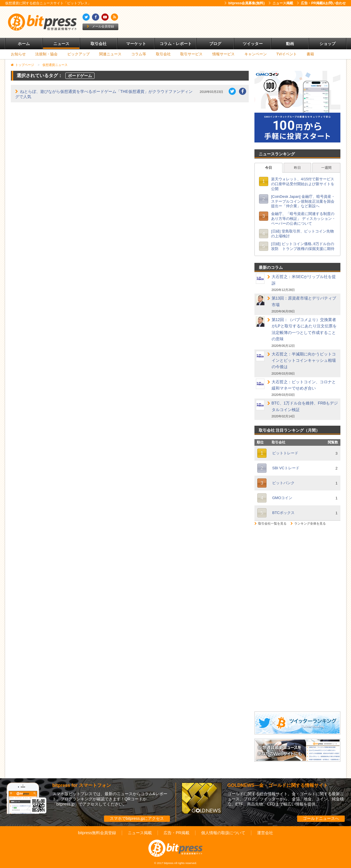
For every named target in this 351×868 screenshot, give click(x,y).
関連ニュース (110, 54)
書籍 (310, 54)
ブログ (215, 44)
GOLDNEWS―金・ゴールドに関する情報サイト (278, 785)
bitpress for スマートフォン (82, 785)
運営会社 (265, 833)
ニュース (61, 44)
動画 (290, 44)
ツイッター (253, 44)
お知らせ (18, 54)
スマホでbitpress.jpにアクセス (137, 818)
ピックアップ (79, 54)
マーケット (136, 44)
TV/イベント (287, 54)
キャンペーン (256, 54)
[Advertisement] (241, 22)
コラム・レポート (176, 44)
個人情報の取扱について (223, 833)
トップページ (25, 65)
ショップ (328, 44)
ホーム (24, 44)
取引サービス (191, 54)
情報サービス (223, 54)
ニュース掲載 (281, 3)
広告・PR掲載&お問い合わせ (321, 3)
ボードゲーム (80, 76)
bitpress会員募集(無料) (245, 3)
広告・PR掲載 (176, 833)
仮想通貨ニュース (55, 65)
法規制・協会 (46, 54)
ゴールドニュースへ (321, 818)
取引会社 (99, 44)
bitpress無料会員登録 (97, 833)
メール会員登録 (100, 26)
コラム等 (139, 54)
